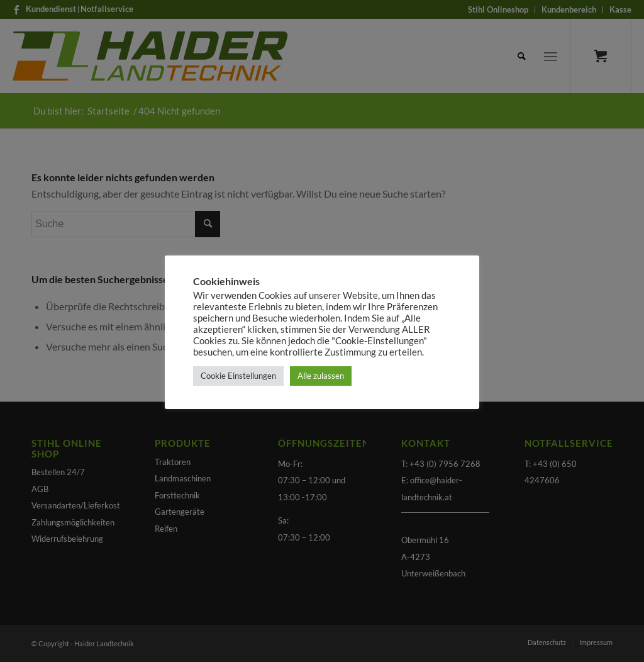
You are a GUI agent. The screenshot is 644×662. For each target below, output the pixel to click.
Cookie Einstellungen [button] (238, 376)
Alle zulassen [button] (321, 376)
